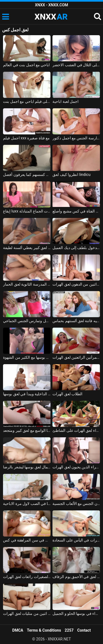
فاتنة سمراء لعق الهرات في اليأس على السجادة (76, 540)
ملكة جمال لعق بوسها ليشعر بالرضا (27, 467)
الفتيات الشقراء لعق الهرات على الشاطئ (76, 430)
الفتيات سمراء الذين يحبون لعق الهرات (76, 467)
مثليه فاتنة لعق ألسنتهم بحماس (76, 321)
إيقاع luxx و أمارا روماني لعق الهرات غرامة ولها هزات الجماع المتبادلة (27, 211)
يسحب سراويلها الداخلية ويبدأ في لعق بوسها (27, 394)
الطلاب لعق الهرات (67, 394)
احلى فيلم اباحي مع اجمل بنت (27, 101)
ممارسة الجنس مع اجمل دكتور (76, 138)
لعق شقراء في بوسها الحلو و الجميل (76, 613)
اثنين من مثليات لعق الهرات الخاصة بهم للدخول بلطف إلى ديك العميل (76, 248)
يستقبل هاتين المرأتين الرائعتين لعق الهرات (76, 357)
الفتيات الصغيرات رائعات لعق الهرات (27, 577)
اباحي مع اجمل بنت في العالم (26, 65)
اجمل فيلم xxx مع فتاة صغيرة (26, 138)
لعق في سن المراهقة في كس (27, 540)
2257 (69, 630)
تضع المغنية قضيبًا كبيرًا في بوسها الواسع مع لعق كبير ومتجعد (27, 430)
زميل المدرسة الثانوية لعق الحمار (27, 284)
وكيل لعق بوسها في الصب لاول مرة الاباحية (27, 504)
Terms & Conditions (44, 630)
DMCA (18, 630)
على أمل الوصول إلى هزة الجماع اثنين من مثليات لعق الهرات (27, 613)
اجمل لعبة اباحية (66, 101)
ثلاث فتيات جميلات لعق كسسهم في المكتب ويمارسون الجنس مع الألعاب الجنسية (76, 504)
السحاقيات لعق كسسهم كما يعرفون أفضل (27, 175)
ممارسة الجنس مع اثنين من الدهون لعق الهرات (76, 284)
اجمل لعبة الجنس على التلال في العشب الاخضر (76, 65)
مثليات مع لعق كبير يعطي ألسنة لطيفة (27, 248)
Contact (84, 630)
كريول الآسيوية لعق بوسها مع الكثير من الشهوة (27, 357)
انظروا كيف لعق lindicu (71, 175)
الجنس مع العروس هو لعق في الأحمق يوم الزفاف (76, 577)
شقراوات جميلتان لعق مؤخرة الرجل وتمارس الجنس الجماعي (27, 321)
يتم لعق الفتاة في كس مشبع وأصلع (76, 211)
